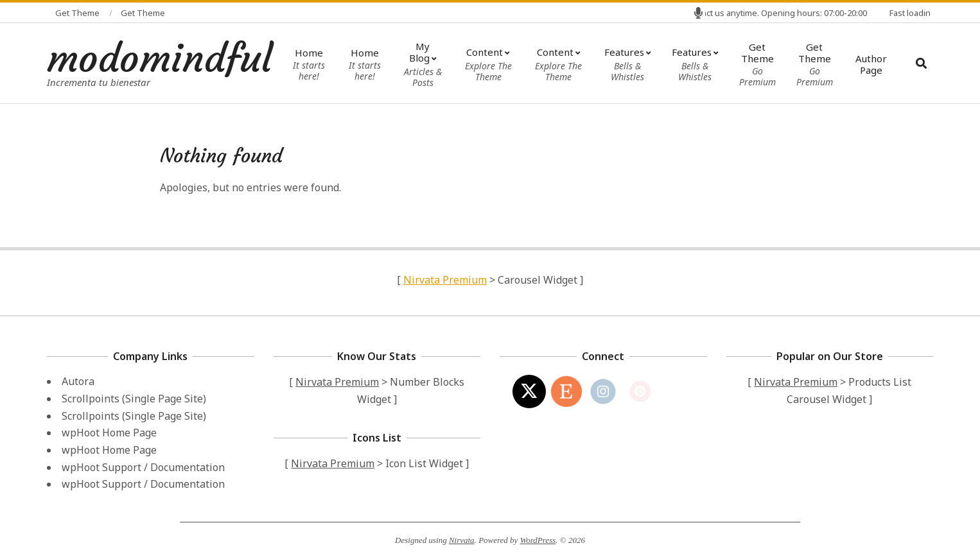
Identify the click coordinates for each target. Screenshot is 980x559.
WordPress (538, 540)
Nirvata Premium (445, 280)
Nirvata (462, 540)
